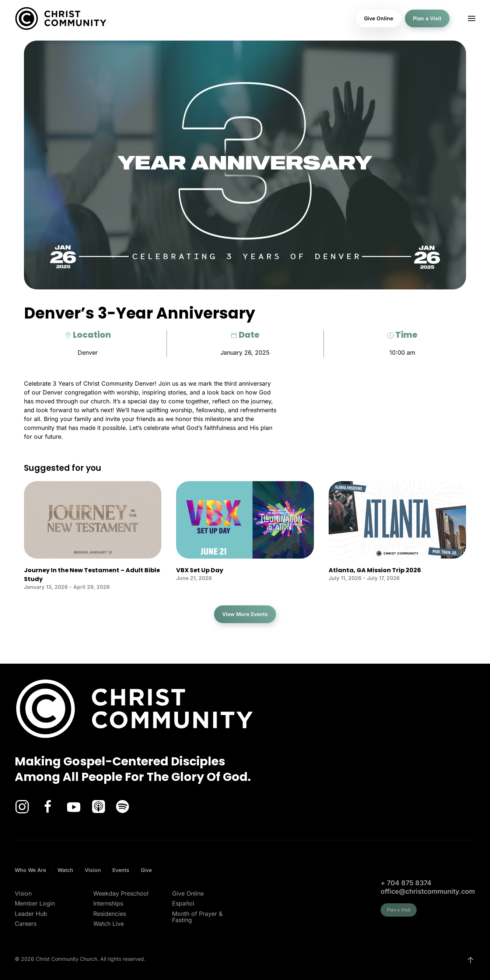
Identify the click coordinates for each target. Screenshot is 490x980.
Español (183, 903)
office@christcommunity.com (428, 891)
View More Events (245, 614)
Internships (108, 903)
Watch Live (108, 924)
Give (146, 870)
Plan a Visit (427, 18)
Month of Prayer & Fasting (197, 917)
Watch (65, 870)
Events (121, 870)
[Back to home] (61, 18)
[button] (472, 18)
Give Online (379, 18)
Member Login (35, 903)
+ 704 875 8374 (406, 883)
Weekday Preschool (121, 893)
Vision (93, 870)
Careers (26, 924)
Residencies (110, 914)
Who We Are (30, 870)
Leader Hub (31, 914)
